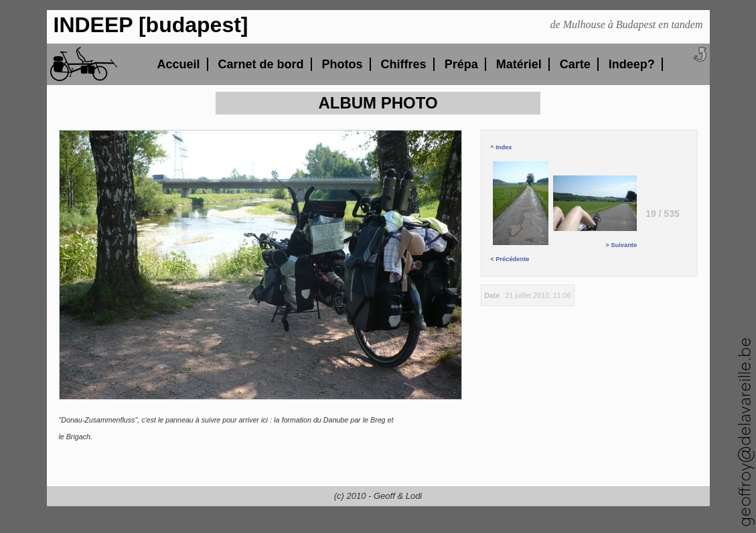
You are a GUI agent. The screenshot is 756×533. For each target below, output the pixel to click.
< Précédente (520, 212)
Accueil (179, 64)
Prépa (461, 64)
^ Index (501, 147)
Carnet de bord (261, 64)
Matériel (519, 64)
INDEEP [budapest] (151, 25)
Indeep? (632, 64)
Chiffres (404, 64)
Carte (575, 64)
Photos (343, 64)
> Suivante (595, 212)
